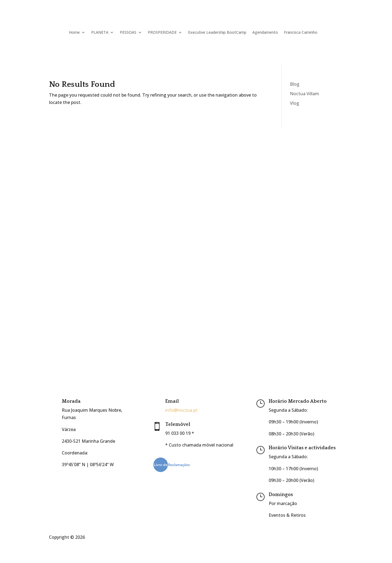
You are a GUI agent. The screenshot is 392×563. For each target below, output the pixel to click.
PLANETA (100, 32)
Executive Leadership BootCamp (217, 32)
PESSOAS (128, 32)
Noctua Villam (304, 94)
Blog (295, 84)
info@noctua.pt (181, 410)
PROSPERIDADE (162, 32)
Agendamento (265, 32)
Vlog (295, 103)
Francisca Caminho (301, 32)
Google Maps (75, 476)
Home (74, 32)
